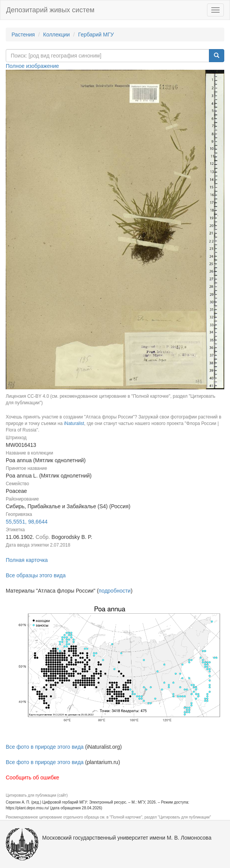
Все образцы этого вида (36, 575)
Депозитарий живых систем (50, 10)
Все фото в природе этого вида (45, 747)
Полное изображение (32, 66)
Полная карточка (27, 560)
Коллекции (57, 35)
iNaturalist (74, 423)
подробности (115, 591)
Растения (23, 35)
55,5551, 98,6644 (27, 522)
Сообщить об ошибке (32, 777)
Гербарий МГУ (96, 35)
